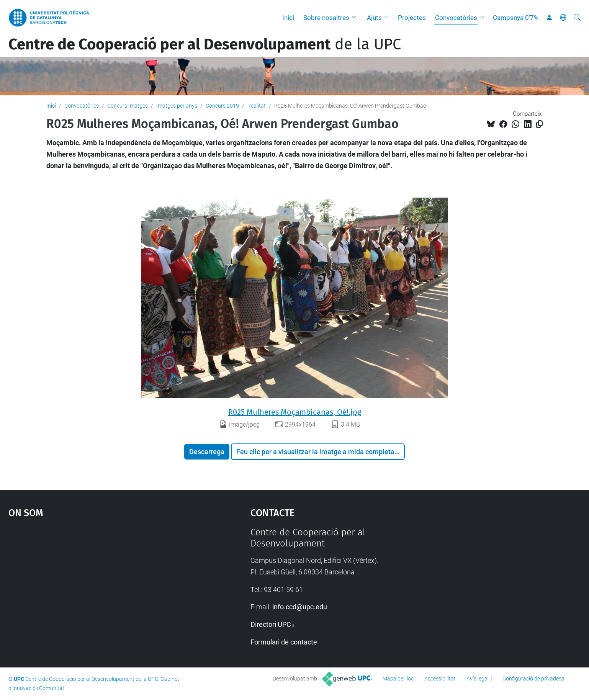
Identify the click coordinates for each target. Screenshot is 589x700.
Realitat (257, 106)
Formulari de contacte (284, 642)
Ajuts (374, 18)
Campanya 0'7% (516, 18)
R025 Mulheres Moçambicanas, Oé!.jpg (295, 412)
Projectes (412, 18)
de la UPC (205, 44)
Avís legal (478, 679)
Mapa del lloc (398, 679)
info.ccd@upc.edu (300, 607)
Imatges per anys (177, 106)
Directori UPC (271, 624)
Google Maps (101, 584)
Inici (288, 18)
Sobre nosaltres (326, 18)
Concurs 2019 (222, 106)
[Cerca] (577, 18)
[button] (356, 18)
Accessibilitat (440, 679)
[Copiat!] (539, 124)
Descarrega (207, 452)
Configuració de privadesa (533, 679)
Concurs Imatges (128, 106)
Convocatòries (456, 18)
